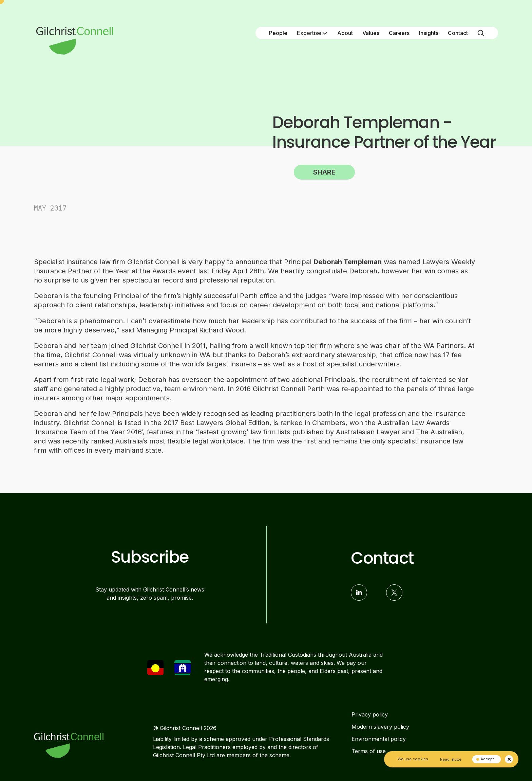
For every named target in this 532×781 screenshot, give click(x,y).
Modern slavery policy (380, 727)
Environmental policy (379, 739)
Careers (399, 33)
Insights (429, 33)
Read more (451, 759)
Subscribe (150, 557)
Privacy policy (370, 714)
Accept (485, 759)
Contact (458, 33)
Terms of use (369, 751)
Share (324, 172)
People (278, 33)
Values (371, 33)
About (345, 33)
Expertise (312, 33)
